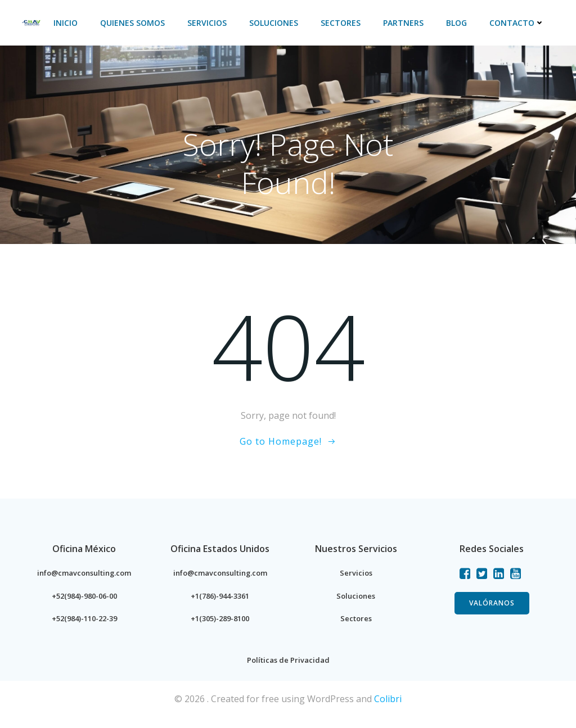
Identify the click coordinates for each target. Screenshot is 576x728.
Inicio (68, 23)
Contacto (519, 23)
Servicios (209, 23)
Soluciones (276, 23)
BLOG (459, 23)
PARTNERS (406, 23)
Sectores (343, 23)
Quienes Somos (135, 23)
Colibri (388, 709)
